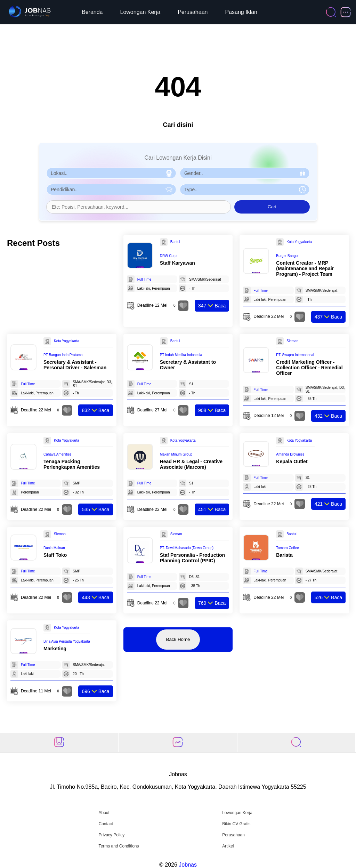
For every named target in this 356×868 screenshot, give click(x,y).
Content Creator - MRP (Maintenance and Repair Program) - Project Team (305, 268)
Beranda (92, 12)
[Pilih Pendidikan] (111, 190)
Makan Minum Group (176, 454)
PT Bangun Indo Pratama (63, 355)
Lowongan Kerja (140, 12)
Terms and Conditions (119, 846)
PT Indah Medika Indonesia (181, 355)
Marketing (55, 649)
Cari (272, 207)
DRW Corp (168, 256)
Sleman (292, 341)
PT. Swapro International (295, 355)
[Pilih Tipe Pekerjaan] (245, 190)
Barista (284, 555)
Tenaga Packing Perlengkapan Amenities (72, 464)
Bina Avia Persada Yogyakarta (67, 641)
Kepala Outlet (292, 461)
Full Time (144, 279)
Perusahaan (193, 12)
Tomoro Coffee (287, 548)
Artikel (228, 846)
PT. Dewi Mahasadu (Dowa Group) (187, 548)
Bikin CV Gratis (236, 824)
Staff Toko (55, 555)
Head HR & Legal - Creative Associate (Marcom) (191, 464)
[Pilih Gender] (245, 173)
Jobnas (188, 865)
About (104, 813)
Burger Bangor (287, 256)
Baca (212, 306)
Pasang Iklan (241, 12)
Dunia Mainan (54, 548)
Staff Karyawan (177, 263)
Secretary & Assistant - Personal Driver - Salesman (75, 365)
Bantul (175, 242)
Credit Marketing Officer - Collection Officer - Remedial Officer (309, 368)
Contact (106, 824)
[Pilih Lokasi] (111, 173)
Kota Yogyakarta (299, 242)
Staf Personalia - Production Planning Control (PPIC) (192, 558)
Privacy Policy (111, 835)
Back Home (178, 639)
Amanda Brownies (290, 454)
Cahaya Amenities (58, 454)
